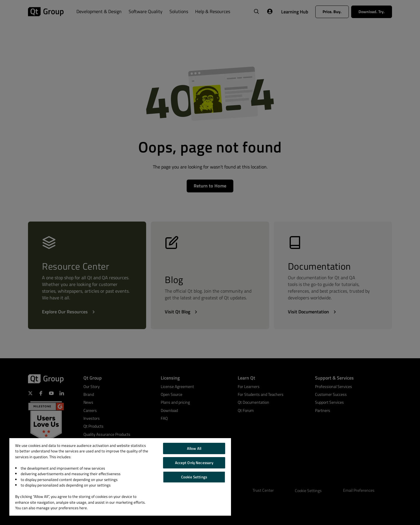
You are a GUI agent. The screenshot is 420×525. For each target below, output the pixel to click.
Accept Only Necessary (194, 463)
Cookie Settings (194, 477)
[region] (120, 477)
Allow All (194, 448)
